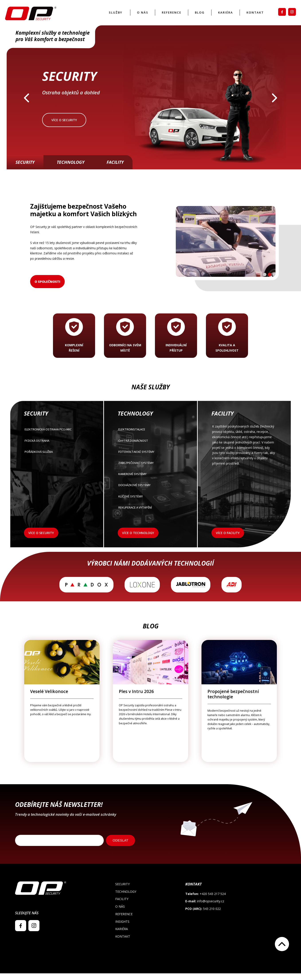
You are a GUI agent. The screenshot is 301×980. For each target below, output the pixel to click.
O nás (137, 16)
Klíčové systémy (150, 506)
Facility (115, 169)
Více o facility (228, 540)
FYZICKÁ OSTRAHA (56, 448)
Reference (167, 16)
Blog (196, 16)
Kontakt (253, 16)
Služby (110, 16)
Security (25, 169)
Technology (71, 169)
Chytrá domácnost (150, 448)
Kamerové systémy (150, 483)
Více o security (64, 127)
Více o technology (138, 540)
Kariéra (222, 16)
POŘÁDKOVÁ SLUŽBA (56, 460)
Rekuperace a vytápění (150, 517)
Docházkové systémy (150, 494)
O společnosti (47, 288)
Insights (122, 928)
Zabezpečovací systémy (150, 471)
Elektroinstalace (150, 437)
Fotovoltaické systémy (150, 460)
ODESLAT (120, 847)
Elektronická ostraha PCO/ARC (56, 437)
